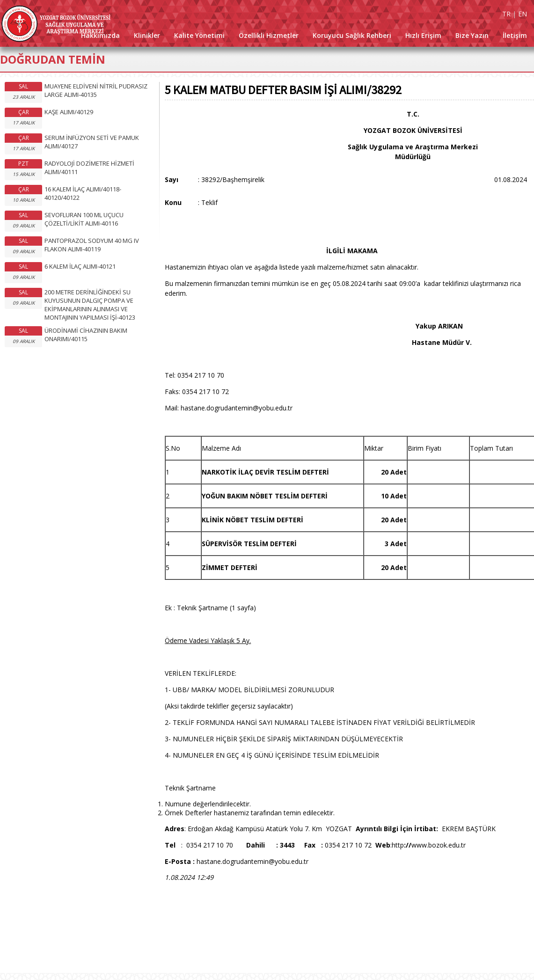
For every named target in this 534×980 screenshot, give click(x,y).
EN (523, 14)
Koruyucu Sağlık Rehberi (352, 35)
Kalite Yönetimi (199, 35)
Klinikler (147, 35)
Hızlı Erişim (423, 35)
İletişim (515, 35)
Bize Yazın (472, 35)
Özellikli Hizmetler (269, 35)
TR (506, 14)
